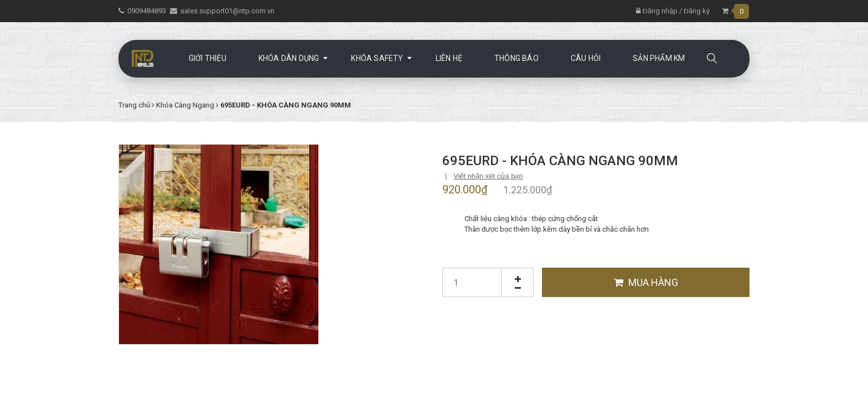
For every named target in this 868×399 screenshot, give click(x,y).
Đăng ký (697, 11)
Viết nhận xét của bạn (488, 176)
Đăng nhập (657, 11)
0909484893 (147, 11)
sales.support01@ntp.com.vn (228, 11)
